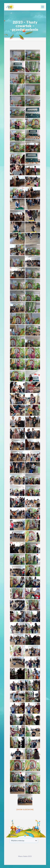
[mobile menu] (43, 7)
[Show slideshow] (25, 810)
